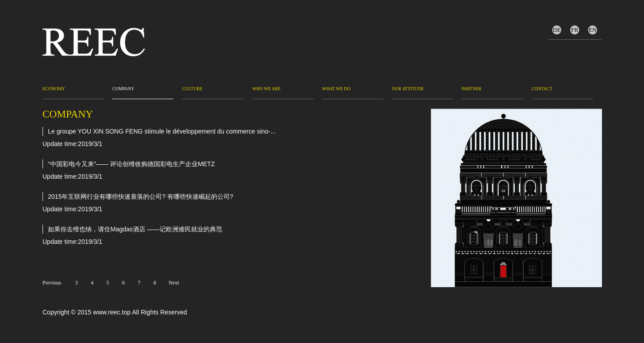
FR (575, 30)
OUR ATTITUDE (408, 89)
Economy (54, 89)
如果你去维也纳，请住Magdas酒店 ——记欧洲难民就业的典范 (135, 229)
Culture (192, 89)
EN (592, 30)
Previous (51, 283)
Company (123, 89)
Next (174, 283)
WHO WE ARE (267, 89)
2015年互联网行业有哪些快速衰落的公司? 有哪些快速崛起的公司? (141, 197)
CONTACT (542, 89)
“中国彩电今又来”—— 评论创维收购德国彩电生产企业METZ (131, 164)
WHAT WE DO (336, 89)
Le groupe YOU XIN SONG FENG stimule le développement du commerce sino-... (162, 131)
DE (557, 30)
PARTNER (471, 89)
